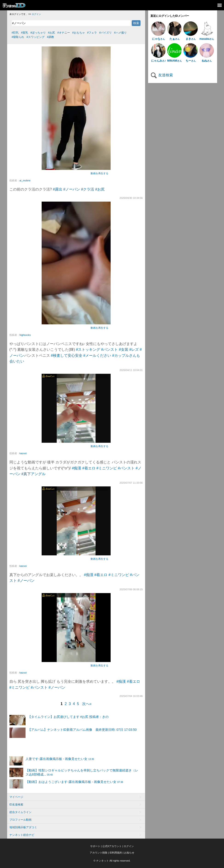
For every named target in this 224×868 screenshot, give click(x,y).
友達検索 (162, 75)
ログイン (36, 14)
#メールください (97, 355)
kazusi (23, 453)
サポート (95, 846)
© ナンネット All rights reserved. (112, 861)
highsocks (25, 335)
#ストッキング (88, 350)
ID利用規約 (116, 853)
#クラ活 (88, 189)
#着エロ (89, 468)
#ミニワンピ (107, 468)
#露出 (58, 189)
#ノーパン (72, 189)
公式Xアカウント (112, 846)
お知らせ (129, 853)
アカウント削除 (99, 853)
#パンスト (110, 350)
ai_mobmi (25, 180)
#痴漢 (76, 468)
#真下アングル (33, 474)
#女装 (124, 350)
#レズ (134, 350)
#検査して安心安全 (67, 355)
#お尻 (100, 189)
